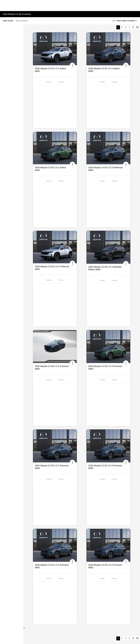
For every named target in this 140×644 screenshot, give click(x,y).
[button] (72, 65)
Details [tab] (49, 82)
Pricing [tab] (61, 82)
